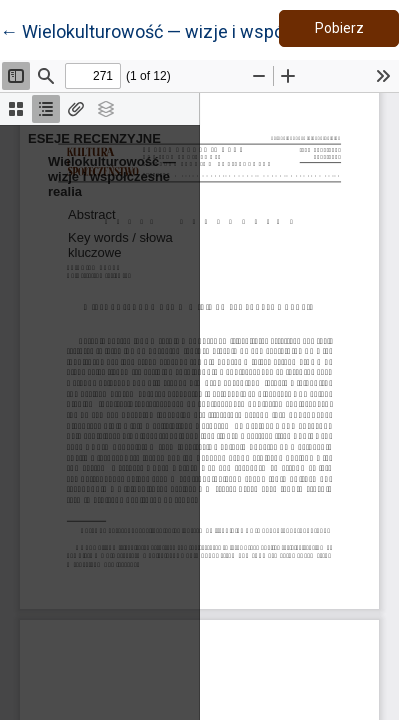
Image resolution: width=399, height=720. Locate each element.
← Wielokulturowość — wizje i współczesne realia (197, 30)
